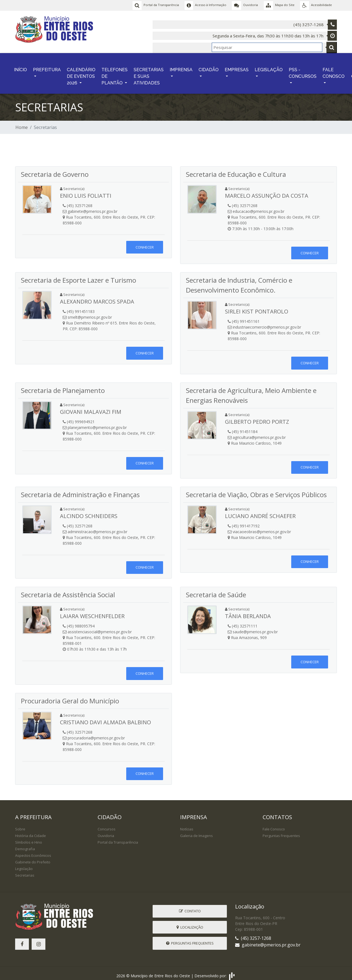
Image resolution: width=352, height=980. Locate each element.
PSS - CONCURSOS (303, 70)
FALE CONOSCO (334, 70)
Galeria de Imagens (196, 831)
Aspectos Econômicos (33, 851)
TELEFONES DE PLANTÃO (115, 73)
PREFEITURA (47, 67)
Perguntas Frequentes (281, 831)
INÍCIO (20, 67)
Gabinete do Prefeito (33, 858)
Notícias (187, 825)
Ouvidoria (106, 831)
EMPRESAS (237, 67)
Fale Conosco (274, 825)
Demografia (25, 844)
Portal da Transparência (118, 838)
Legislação (24, 864)
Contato (190, 907)
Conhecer (145, 243)
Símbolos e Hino (29, 838)
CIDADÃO (209, 67)
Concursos (107, 825)
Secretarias (25, 871)
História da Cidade (31, 831)
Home (22, 123)
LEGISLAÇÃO (269, 67)
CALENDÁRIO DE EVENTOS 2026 (81, 73)
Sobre (20, 825)
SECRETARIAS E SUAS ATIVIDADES (149, 73)
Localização (190, 923)
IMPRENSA (181, 67)
